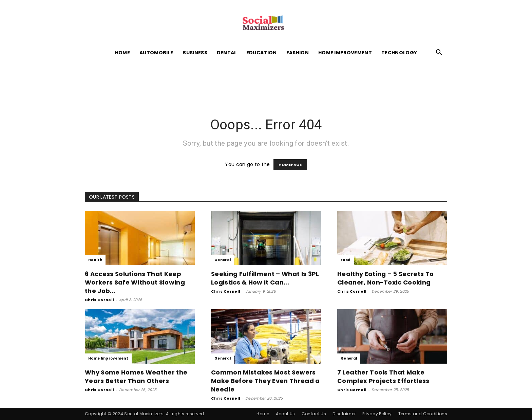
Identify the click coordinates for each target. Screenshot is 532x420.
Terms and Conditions (423, 414)
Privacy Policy (377, 414)
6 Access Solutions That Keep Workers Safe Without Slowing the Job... (135, 282)
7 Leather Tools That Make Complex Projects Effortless (383, 377)
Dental (227, 53)
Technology (399, 53)
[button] (439, 53)
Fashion (298, 53)
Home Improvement (345, 53)
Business (195, 53)
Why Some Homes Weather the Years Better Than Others (136, 377)
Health (95, 260)
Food (346, 260)
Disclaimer (344, 414)
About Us (286, 414)
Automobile (156, 53)
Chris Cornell (99, 300)
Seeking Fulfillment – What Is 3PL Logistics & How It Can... (265, 278)
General (223, 260)
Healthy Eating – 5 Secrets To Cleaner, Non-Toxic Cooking (385, 278)
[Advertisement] (266, 84)
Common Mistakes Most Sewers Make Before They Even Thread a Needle (265, 381)
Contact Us (314, 414)
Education (262, 53)
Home (122, 53)
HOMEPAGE (290, 165)
